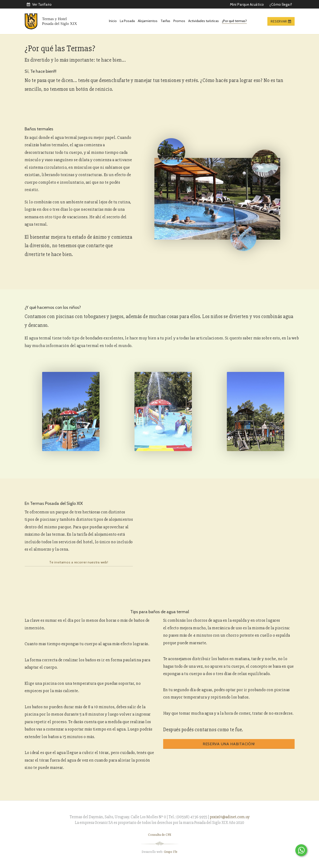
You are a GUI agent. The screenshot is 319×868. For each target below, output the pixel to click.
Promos (179, 21)
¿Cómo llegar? (281, 5)
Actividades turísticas (204, 21)
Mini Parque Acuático (247, 5)
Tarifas (165, 21)
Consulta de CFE (160, 835)
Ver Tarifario (39, 5)
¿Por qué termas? (234, 21)
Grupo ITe (171, 852)
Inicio (113, 21)
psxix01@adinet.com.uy (230, 817)
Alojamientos (148, 21)
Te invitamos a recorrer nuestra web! (79, 562)
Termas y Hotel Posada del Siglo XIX (60, 21)
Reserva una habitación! (229, 744)
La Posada (127, 21)
